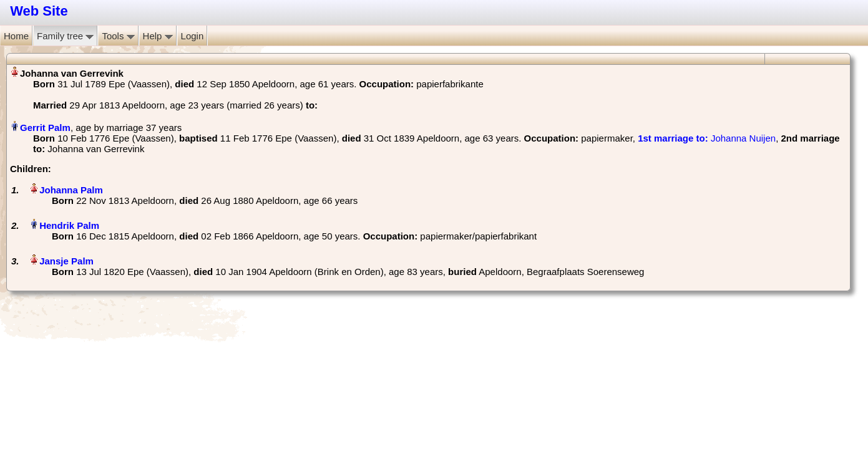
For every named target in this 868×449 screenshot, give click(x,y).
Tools (118, 36)
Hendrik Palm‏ (69, 225)
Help (158, 36)
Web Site (39, 11)
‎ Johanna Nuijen (707, 138)
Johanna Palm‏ (71, 190)
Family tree (65, 36)
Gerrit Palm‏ (45, 128)
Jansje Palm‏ (66, 261)
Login (193, 36)
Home (16, 36)
